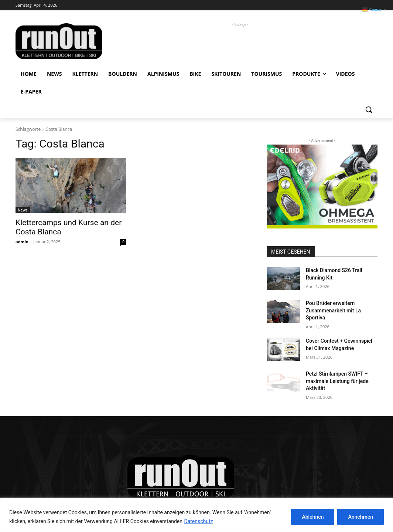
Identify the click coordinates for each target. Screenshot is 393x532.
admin (22, 242)
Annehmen (360, 517)
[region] (196, 515)
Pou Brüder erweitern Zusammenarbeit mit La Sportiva (333, 310)
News (23, 210)
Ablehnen (313, 517)
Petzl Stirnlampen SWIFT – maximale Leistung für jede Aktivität (337, 381)
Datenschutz (198, 521)
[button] (369, 109)
